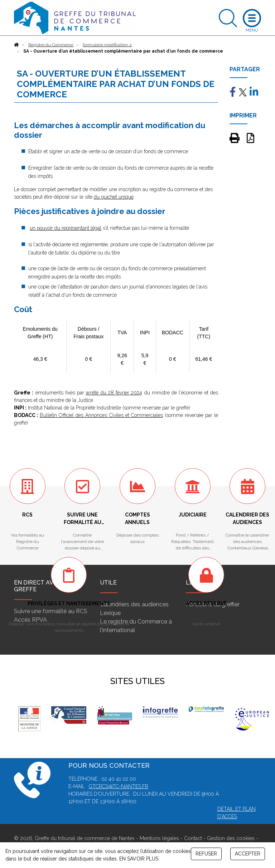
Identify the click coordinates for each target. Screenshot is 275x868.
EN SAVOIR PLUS (139, 859)
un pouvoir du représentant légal (66, 228)
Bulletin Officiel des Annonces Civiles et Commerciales (101, 415)
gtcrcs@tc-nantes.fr (119, 786)
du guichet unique (114, 197)
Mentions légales (159, 838)
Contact (193, 838)
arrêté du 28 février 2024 (114, 393)
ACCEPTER (248, 854)
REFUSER (206, 854)
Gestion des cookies (231, 838)
